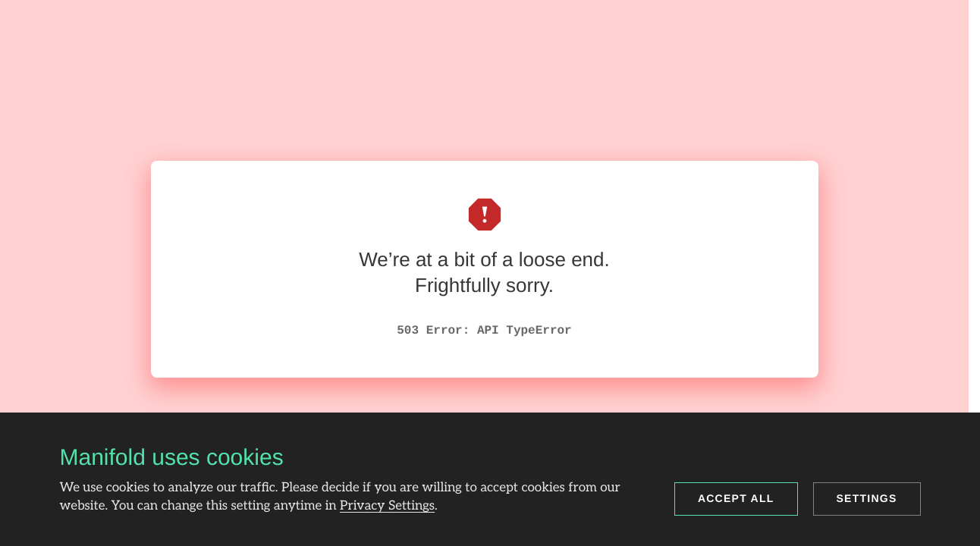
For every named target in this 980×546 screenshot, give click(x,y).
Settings (867, 498)
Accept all (736, 498)
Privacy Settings (387, 507)
